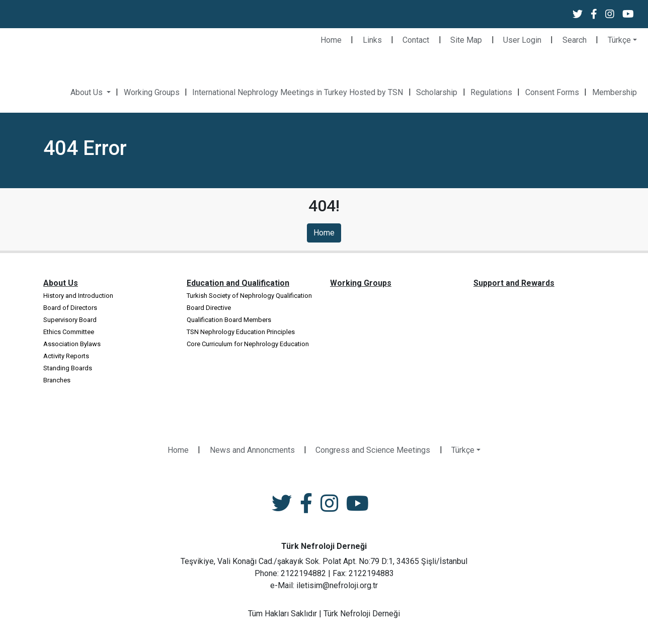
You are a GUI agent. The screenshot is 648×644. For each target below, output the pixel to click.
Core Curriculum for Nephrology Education (248, 344)
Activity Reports (66, 356)
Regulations (491, 92)
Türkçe (619, 40)
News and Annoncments (252, 450)
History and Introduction (78, 296)
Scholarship (437, 92)
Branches (57, 380)
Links (372, 40)
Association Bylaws (72, 344)
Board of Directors (70, 308)
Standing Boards (68, 368)
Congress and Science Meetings (373, 450)
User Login (522, 40)
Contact (416, 40)
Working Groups (152, 92)
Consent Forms (552, 92)
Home (331, 40)
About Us (88, 92)
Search (575, 40)
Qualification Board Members (229, 320)
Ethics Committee (69, 332)
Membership (615, 92)
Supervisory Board (70, 320)
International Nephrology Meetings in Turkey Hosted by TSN (298, 92)
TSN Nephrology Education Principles (241, 332)
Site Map (466, 40)
